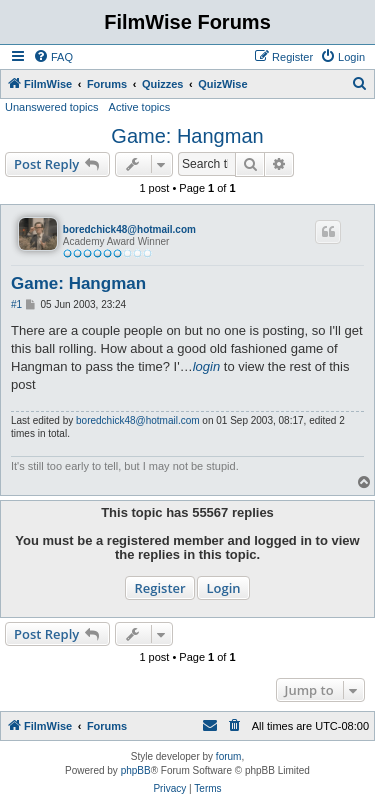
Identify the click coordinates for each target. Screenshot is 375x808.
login (206, 366)
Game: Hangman (187, 136)
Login (223, 588)
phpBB (136, 770)
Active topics (140, 107)
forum (229, 756)
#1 (16, 304)
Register (159, 588)
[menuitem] (53, 57)
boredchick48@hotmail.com (129, 229)
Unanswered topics (52, 107)
